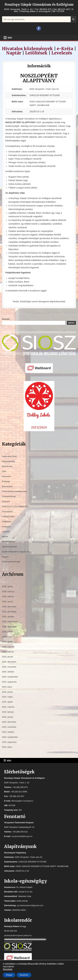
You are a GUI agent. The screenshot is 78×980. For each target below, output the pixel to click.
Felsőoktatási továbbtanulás (14, 491)
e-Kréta (65, 49)
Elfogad (9, 975)
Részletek (8, 969)
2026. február (8, 596)
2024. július (7, 687)
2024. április (7, 702)
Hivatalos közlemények (27, 49)
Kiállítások (7, 522)
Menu (10, 38)
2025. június (7, 632)
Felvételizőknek (9, 496)
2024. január (8, 717)
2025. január (8, 657)
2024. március (8, 707)
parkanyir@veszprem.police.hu (18, 935)
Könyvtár (6, 532)
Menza (5, 536)
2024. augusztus (9, 682)
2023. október (8, 732)
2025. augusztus (9, 627)
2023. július (7, 747)
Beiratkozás (7, 466)
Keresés (6, 319)
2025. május (7, 637)
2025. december (9, 607)
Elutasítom (24, 975)
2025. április (7, 642)
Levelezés (62, 53)
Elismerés (6, 476)
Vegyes (5, 557)
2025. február (8, 652)
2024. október (8, 672)
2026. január (8, 602)
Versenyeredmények (11, 562)
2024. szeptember (10, 677)
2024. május (7, 697)
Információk (39, 66)
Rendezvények (9, 542)
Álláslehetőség (9, 461)
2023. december (9, 722)
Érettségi (6, 481)
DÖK (4, 471)
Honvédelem (8, 512)
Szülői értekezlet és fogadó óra (16, 552)
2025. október (8, 617)
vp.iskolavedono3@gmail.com (30, 905)
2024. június (7, 692)
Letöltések (36, 53)
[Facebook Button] (39, 28)
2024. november (9, 667)
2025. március (8, 647)
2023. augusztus (9, 742)
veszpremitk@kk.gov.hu (22, 836)
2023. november (9, 727)
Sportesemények (10, 547)
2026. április (7, 587)
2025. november (9, 612)
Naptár (14, 53)
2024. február (8, 712)
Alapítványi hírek (9, 456)
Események (7, 486)
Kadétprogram (8, 516)
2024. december (9, 662)
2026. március (8, 592)
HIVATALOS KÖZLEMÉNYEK (15, 507)
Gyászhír (6, 501)
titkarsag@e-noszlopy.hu (22, 801)
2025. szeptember (10, 622)
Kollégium (6, 527)
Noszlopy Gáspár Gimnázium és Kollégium (39, 5)
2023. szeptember (10, 737)
